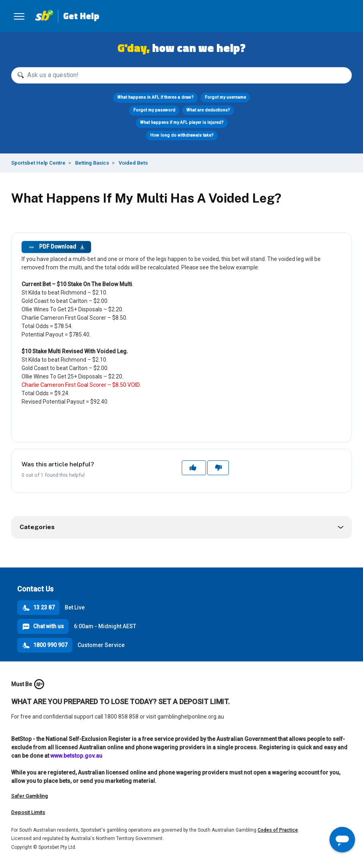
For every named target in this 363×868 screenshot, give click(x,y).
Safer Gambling (30, 796)
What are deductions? (208, 110)
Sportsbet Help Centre (38, 163)
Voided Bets (133, 163)
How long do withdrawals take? (181, 135)
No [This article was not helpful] (218, 468)
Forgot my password (154, 110)
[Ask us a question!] (181, 75)
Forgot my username (225, 97)
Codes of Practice (278, 830)
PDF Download (56, 247)
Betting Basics (92, 163)
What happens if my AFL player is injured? (181, 122)
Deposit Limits (28, 812)
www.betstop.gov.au (76, 756)
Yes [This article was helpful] (194, 468)
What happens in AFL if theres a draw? (156, 97)
